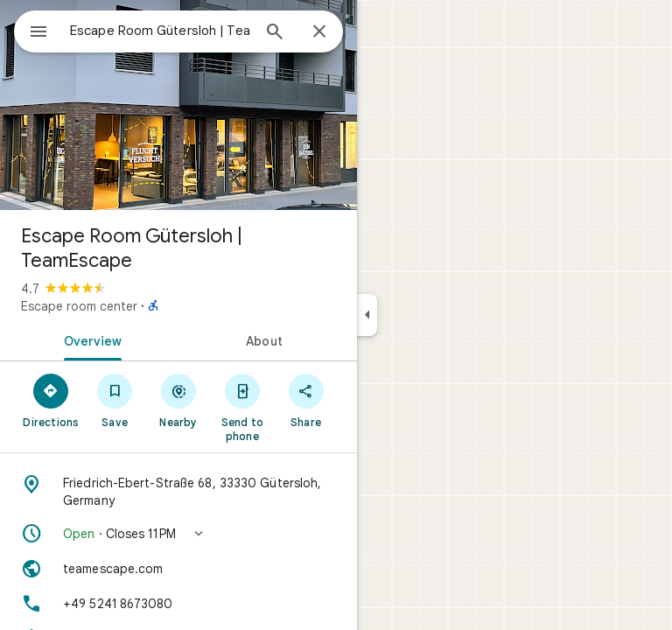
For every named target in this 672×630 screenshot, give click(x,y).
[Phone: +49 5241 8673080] (178, 604)
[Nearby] (179, 400)
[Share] (306, 400)
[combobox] (160, 31)
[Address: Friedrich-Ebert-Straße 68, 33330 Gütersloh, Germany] (178, 492)
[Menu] (38, 33)
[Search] (275, 33)
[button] (178, 534)
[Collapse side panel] (367, 315)
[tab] (89, 339)
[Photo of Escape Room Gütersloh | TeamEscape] (178, 105)
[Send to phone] (242, 407)
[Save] (115, 400)
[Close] (319, 32)
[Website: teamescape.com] (178, 569)
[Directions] (51, 400)
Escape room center (79, 306)
